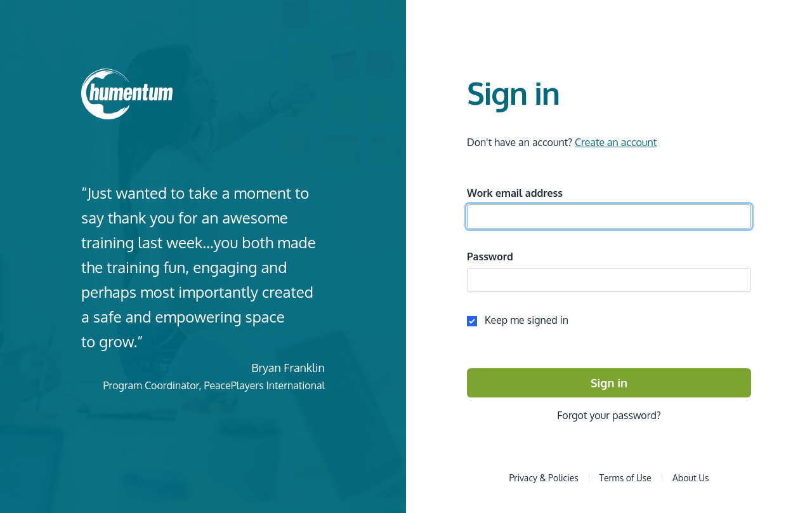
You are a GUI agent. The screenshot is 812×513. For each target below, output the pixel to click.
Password (490, 256)
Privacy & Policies (543, 478)
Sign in (609, 383)
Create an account (616, 142)
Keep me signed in (518, 320)
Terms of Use (625, 478)
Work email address (515, 193)
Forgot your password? (609, 415)
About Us (691, 478)
